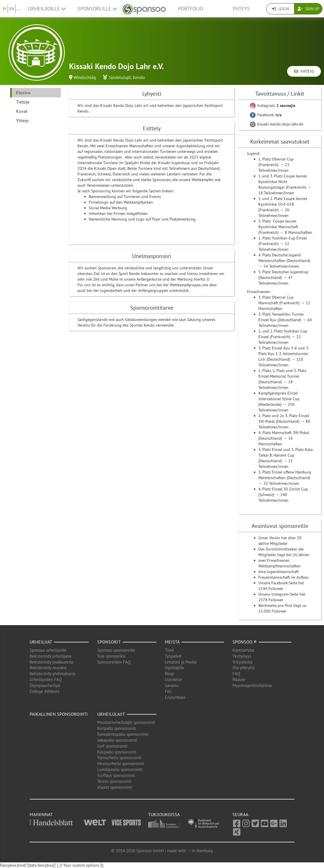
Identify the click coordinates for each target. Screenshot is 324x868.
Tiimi (169, 650)
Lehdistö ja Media (181, 662)
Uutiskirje (173, 679)
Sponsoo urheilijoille (48, 650)
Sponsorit (109, 642)
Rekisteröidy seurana (48, 668)
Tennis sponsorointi (114, 781)
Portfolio (191, 9)
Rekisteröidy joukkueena (51, 662)
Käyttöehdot (243, 650)
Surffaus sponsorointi (116, 775)
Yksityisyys (242, 656)
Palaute (239, 679)
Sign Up (308, 9)
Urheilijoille (47, 9)
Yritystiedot (243, 662)
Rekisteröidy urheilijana (50, 656)
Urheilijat (41, 642)
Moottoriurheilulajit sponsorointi (126, 722)
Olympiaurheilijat (45, 685)
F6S (168, 691)
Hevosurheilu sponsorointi (121, 764)
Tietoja (23, 102)
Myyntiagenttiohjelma (252, 685)
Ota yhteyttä (243, 668)
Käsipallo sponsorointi (117, 752)
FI (5, 9)
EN (12, 9)
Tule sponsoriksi (111, 656)
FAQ (236, 674)
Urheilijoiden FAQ (46, 679)
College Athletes (44, 691)
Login (280, 9)
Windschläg (85, 77)
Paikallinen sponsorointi (59, 714)
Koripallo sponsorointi (117, 728)
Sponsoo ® (245, 642)
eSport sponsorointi (115, 787)
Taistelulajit (120, 77)
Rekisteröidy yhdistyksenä (52, 674)
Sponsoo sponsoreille (116, 650)
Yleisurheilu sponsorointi (119, 758)
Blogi (169, 674)
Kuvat (22, 111)
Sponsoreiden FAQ (114, 662)
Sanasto (172, 685)
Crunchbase (175, 697)
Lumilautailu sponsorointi (120, 769)
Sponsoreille (97, 9)
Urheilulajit (111, 714)
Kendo (139, 77)
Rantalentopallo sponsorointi (123, 734)
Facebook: (266, 115)
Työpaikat (173, 656)
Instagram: (273, 105)
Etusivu (23, 92)
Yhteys (241, 9)
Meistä (172, 642)
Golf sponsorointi (112, 746)
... (19, 9)
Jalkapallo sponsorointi (117, 740)
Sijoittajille (175, 668)
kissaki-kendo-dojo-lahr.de (277, 124)
